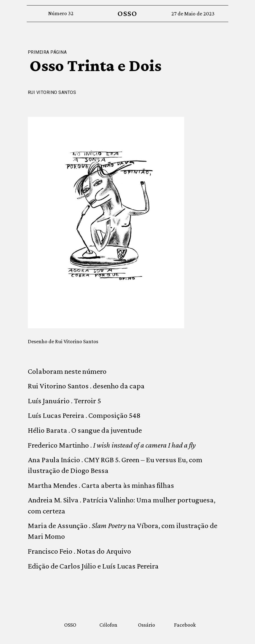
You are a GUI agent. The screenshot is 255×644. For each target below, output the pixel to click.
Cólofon (108, 625)
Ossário (147, 625)
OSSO (127, 13)
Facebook (185, 625)
